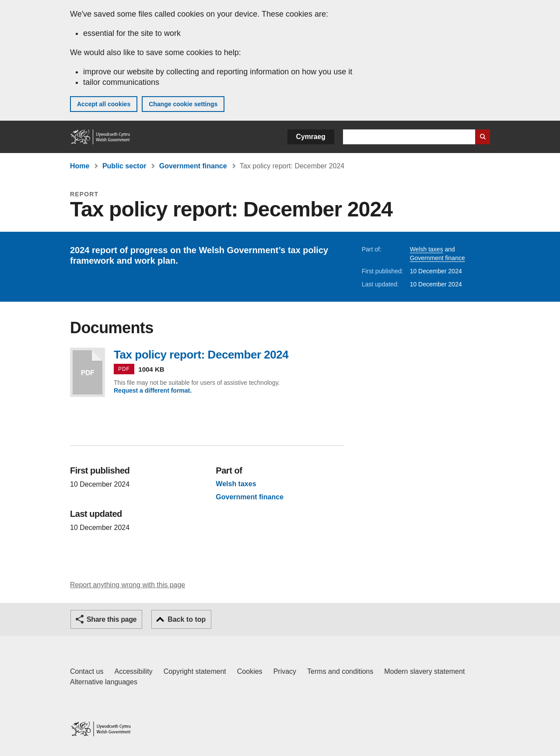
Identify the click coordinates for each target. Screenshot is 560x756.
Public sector (124, 166)
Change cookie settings (183, 104)
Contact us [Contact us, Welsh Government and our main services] (87, 671)
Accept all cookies (104, 104)
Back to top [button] (187, 619)
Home (80, 166)
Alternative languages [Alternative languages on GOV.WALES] (104, 682)
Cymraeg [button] (311, 137)
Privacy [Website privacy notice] (285, 671)
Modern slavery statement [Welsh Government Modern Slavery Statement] (424, 671)
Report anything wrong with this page (128, 585)
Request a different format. (153, 390)
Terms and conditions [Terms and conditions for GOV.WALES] (340, 671)
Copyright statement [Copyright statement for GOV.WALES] (195, 671)
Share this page (112, 619)
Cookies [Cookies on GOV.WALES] (250, 671)
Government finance (193, 166)
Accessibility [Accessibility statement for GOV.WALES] (133, 671)
